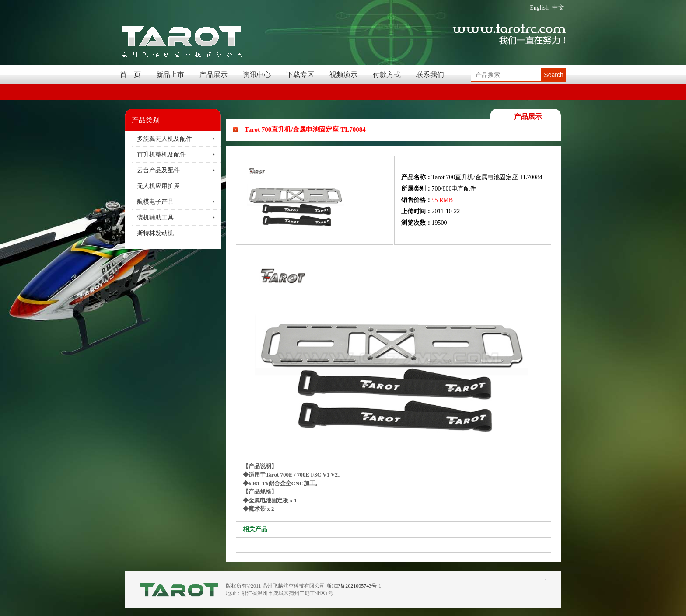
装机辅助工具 (155, 218)
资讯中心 (257, 75)
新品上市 (170, 75)
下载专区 (300, 75)
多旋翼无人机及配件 (164, 139)
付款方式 (387, 75)
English (539, 8)
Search (553, 75)
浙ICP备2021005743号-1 (354, 586)
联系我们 (430, 75)
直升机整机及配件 (161, 155)
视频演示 (343, 75)
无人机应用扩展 (158, 186)
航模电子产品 (155, 202)
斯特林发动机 (155, 233)
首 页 (130, 75)
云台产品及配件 (158, 170)
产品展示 (213, 75)
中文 (558, 8)
